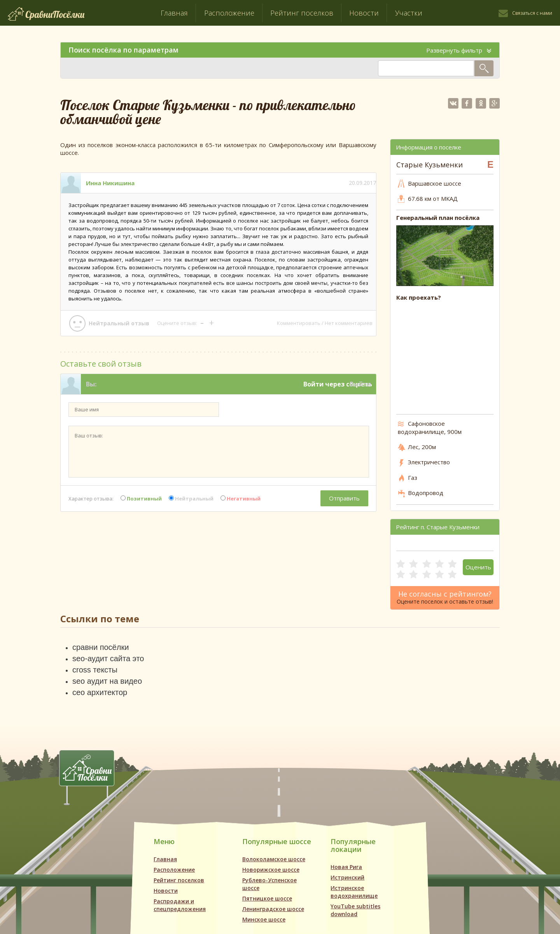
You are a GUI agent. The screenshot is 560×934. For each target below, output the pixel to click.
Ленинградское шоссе (273, 909)
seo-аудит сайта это (108, 658)
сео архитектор (100, 692)
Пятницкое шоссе (267, 898)
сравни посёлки (101, 647)
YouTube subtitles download (355, 910)
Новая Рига (346, 867)
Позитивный (141, 499)
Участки (409, 13)
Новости (364, 13)
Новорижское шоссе (271, 870)
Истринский (347, 877)
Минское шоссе (264, 919)
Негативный (241, 499)
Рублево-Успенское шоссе (269, 884)
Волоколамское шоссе (274, 859)
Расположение (229, 13)
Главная (174, 13)
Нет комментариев (349, 323)
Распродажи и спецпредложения (180, 905)
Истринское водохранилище (354, 892)
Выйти (360, 384)
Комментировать (299, 323)
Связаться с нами (532, 13)
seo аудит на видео (107, 681)
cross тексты (95, 670)
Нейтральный (191, 499)
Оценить (478, 567)
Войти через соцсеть (338, 384)
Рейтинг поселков (302, 13)
